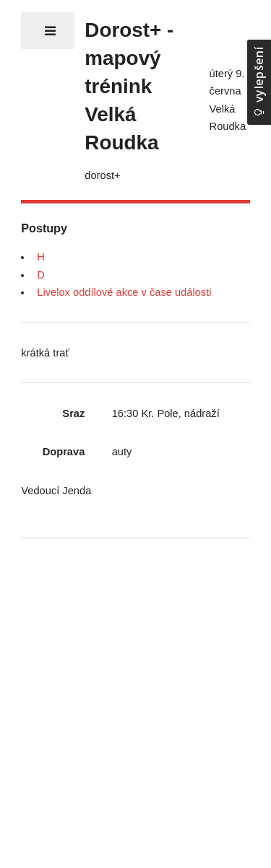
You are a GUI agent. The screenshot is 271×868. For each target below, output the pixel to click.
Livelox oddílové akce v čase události (124, 292)
